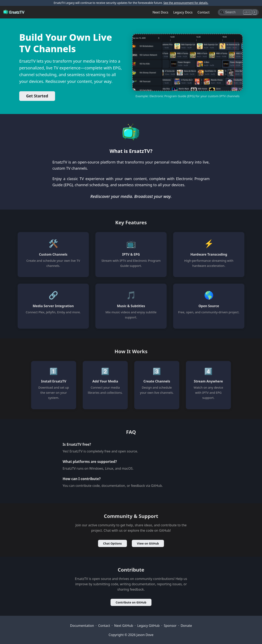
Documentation (82, 626)
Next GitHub (124, 626)
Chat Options (112, 543)
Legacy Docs (183, 12)
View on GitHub (148, 543)
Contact (204, 12)
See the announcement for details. (186, 3)
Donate (186, 626)
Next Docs (160, 12)
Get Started (37, 96)
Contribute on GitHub (131, 602)
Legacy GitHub (149, 626)
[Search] (238, 12)
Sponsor (170, 626)
